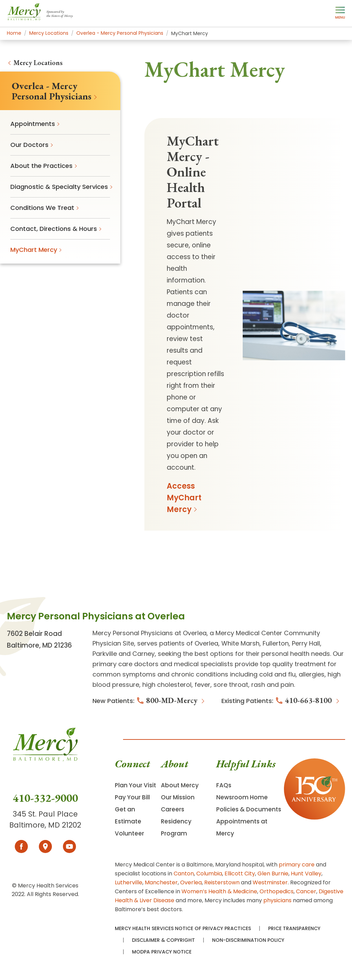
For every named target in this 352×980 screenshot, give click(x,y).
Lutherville (129, 882)
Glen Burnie (273, 874)
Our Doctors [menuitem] (29, 145)
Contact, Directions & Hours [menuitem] (54, 229)
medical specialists (203, 664)
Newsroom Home (242, 797)
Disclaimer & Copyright (163, 940)
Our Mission (178, 797)
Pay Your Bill (132, 797)
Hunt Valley (306, 874)
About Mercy (180, 785)
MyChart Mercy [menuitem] (34, 250)
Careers (173, 809)
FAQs (224, 785)
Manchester (161, 882)
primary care (297, 865)
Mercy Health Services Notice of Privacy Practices (183, 928)
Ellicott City (240, 874)
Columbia (209, 874)
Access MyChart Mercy (184, 498)
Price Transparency (294, 928)
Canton (184, 874)
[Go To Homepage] (45, 759)
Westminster (270, 882)
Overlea (191, 882)
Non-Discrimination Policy (248, 940)
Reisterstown (222, 882)
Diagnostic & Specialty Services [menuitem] (59, 187)
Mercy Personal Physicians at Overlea (150, 633)
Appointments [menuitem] (33, 124)
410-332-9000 (45, 798)
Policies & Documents (249, 809)
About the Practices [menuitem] (41, 166)
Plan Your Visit (135, 785)
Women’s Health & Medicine (219, 891)
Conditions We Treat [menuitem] (42, 208)
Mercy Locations (38, 63)
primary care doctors (125, 664)
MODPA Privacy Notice (162, 952)
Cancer (306, 891)
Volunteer (129, 833)
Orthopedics (277, 891)
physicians (277, 900)
